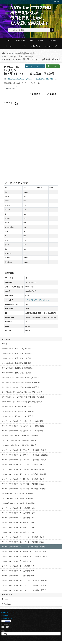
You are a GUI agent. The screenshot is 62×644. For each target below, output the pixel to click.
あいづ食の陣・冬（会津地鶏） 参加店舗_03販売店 (20, 387)
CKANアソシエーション (10, 618)
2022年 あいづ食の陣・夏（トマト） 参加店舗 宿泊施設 (24, 474)
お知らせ (52, 40)
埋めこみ (52, 94)
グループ (41, 40)
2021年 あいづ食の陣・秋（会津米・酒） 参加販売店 (22, 421)
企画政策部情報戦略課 (24, 53)
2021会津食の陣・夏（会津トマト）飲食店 (17, 407)
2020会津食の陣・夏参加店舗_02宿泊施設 (17, 353)
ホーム (9, 40)
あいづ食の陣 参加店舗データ (18, 56)
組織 (32, 40)
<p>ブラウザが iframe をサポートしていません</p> (31, 138)
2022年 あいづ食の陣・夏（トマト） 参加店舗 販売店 (23, 469)
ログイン (56, 2)
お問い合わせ (36, 46)
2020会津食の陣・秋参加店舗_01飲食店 (16, 363)
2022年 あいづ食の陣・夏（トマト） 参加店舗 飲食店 (23, 465)
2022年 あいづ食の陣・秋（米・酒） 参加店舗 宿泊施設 (24, 489)
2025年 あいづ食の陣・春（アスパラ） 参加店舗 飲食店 (24, 585)
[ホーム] (3, 53)
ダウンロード (32, 66)
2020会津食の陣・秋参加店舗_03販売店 (16, 373)
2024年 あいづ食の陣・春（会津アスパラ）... (19, 523)
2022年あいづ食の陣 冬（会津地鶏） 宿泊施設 (20, 436)
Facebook (6, 604)
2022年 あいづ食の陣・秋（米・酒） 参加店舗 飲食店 (23, 479)
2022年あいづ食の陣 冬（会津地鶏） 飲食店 (19, 440)
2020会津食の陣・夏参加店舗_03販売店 (16, 358)
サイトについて (11, 46)
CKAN (5, 627)
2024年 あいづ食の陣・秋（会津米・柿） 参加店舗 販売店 (25, 556)
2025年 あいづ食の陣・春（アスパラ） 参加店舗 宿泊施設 (25, 580)
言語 (3, 631)
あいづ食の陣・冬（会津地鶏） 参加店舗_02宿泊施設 (21, 382)
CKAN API (5, 615)
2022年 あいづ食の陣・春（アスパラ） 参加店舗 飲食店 (24, 450)
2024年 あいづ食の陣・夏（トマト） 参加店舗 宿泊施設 (32, 59)
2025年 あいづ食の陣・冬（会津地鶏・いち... (19, 566)
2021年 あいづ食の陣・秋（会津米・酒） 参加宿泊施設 (23, 426)
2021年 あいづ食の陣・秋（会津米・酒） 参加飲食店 (22, 431)
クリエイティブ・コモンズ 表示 (37, 300)
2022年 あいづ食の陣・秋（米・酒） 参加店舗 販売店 (23, 484)
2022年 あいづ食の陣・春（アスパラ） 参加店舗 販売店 (24, 460)
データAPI (53, 66)
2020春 (4, 344)
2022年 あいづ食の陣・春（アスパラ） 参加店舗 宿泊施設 (25, 455)
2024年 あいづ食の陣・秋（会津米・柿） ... (19, 561)
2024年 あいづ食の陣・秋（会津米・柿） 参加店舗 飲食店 (25, 552)
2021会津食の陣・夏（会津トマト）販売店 (17, 416)
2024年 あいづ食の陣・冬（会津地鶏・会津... (19, 508)
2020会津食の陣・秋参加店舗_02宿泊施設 (17, 368)
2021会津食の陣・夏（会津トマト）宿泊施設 (18, 411)
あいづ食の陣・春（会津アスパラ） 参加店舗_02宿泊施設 (23, 397)
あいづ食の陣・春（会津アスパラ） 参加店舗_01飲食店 (22, 392)
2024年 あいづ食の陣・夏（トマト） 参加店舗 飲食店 (23, 537)
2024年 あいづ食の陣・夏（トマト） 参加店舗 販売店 (23, 542)
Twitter (5, 599)
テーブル (10, 88)
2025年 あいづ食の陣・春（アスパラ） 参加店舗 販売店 (24, 590)
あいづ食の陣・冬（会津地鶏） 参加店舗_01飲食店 (20, 378)
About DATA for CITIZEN (10, 612)
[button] (43, 66)
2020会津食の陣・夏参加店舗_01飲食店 (16, 349)
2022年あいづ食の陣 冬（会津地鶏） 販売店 (19, 445)
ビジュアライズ (51, 46)
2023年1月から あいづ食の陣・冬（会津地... (19, 494)
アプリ (24, 46)
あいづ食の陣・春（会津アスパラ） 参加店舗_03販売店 (22, 402)
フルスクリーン (36, 94)
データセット (21, 40)
